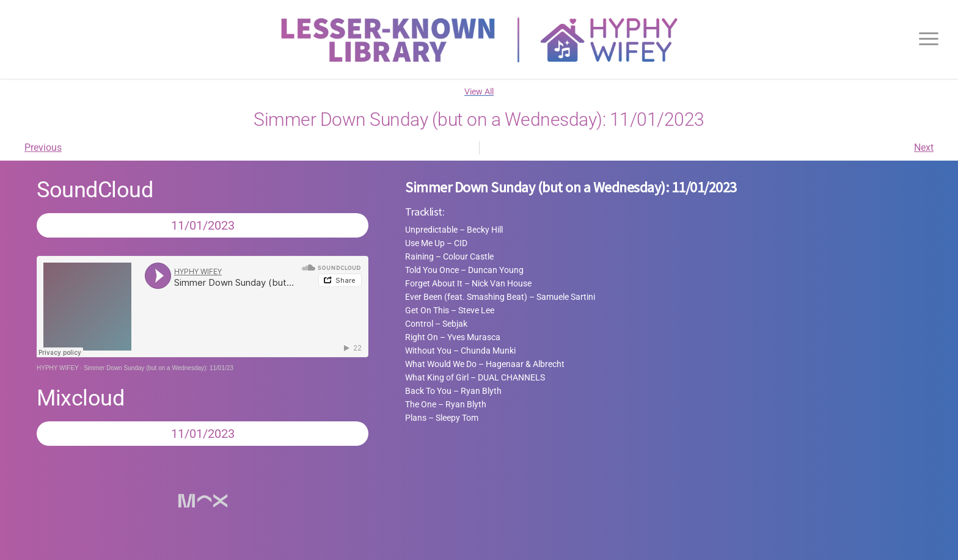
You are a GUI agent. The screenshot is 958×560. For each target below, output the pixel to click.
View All (479, 92)
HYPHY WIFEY (58, 368)
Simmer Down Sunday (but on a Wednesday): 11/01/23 (159, 368)
